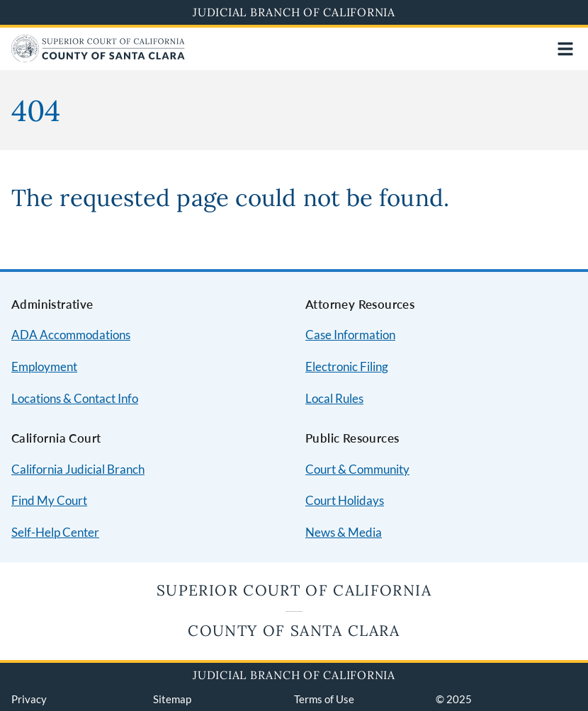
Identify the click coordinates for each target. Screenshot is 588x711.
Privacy (29, 699)
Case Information (350, 335)
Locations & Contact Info (75, 398)
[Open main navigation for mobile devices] (565, 49)
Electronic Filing (347, 366)
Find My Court (49, 500)
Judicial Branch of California (294, 12)
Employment (44, 366)
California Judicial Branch (78, 469)
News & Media (344, 532)
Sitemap (172, 699)
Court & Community (357, 469)
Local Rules (334, 398)
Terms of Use (324, 699)
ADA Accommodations (71, 335)
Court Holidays (345, 500)
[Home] (98, 58)
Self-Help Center (55, 532)
